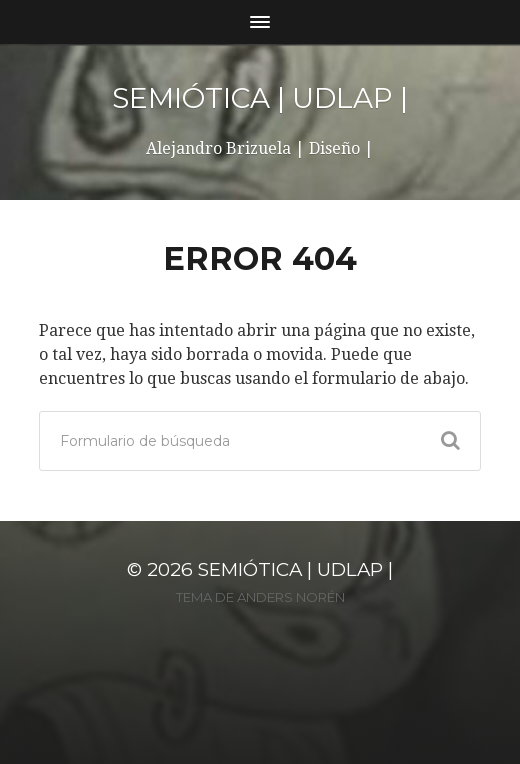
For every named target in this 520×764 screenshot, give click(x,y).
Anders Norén (291, 597)
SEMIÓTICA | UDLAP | (260, 98)
